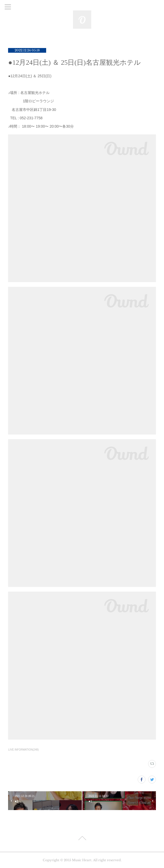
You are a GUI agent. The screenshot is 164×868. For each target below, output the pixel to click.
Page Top (82, 839)
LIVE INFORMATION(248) (23, 750)
